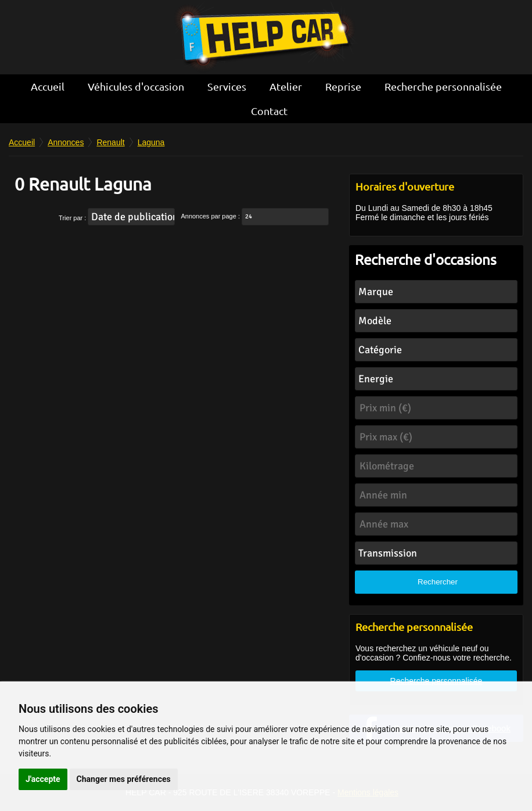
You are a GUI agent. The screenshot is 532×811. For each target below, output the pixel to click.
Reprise (343, 86)
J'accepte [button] (43, 779)
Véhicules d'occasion (136, 86)
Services (227, 86)
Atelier (286, 86)
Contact (269, 111)
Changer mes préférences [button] (124, 779)
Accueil (48, 86)
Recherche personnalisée (443, 86)
